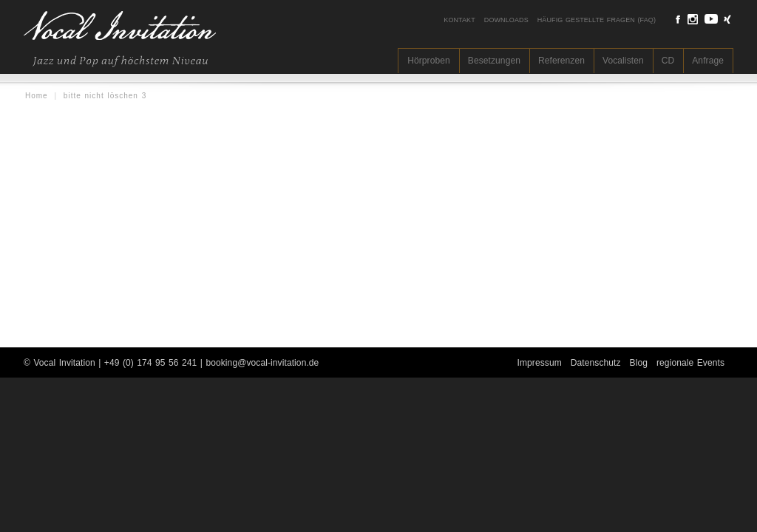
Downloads (506, 20)
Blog (639, 363)
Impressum (540, 363)
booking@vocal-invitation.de (262, 363)
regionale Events (690, 363)
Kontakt (459, 20)
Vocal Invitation (64, 363)
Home (37, 96)
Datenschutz (596, 363)
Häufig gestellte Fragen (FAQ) (597, 20)
